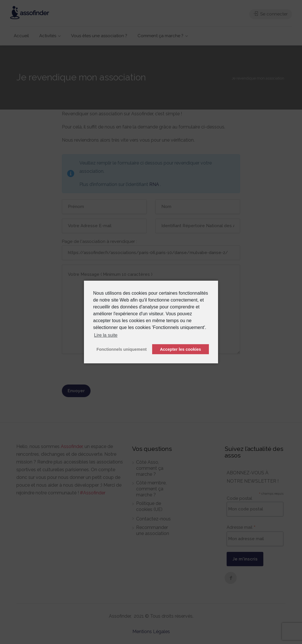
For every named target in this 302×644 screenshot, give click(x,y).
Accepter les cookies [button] (180, 349)
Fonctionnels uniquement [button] (122, 349)
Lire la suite (106, 335)
